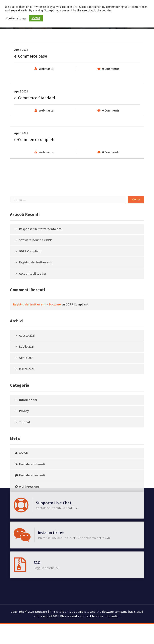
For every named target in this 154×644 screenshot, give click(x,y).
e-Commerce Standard (35, 131)
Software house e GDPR (35, 402)
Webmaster (47, 102)
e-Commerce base (31, 89)
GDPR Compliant (30, 413)
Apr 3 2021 (21, 83)
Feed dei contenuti (32, 626)
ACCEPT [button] (36, 18)
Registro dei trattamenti (36, 424)
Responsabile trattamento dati (41, 391)
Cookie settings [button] (16, 18)
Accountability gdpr (33, 436)
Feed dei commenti (32, 637)
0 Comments (111, 102)
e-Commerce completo (35, 172)
